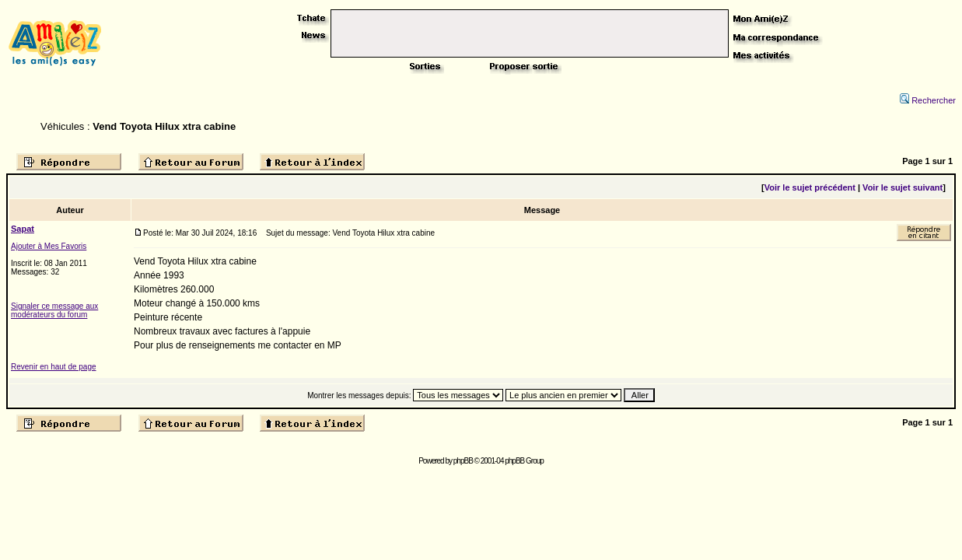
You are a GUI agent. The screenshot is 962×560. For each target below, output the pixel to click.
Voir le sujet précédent (810, 187)
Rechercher (928, 100)
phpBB (463, 461)
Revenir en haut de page (54, 367)
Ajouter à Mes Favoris (49, 246)
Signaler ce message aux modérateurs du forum (54, 310)
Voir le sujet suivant (903, 187)
